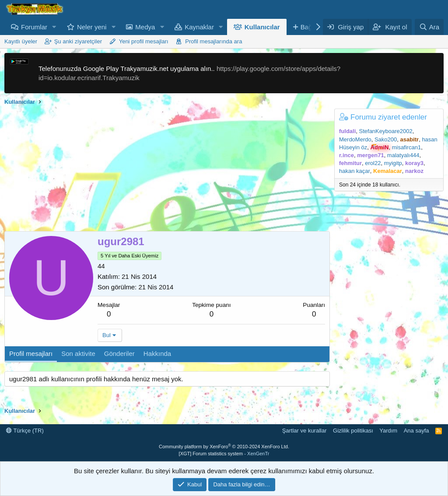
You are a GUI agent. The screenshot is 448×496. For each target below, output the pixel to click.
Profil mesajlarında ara (213, 41)
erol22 (373, 163)
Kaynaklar (199, 27)
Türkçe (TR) (25, 431)
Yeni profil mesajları (144, 41)
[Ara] (429, 27)
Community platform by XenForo (224, 447)
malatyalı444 (403, 155)
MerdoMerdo (355, 139)
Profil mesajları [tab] (31, 354)
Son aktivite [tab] (78, 354)
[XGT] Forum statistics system (224, 454)
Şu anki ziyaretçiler (78, 41)
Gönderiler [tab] (119, 354)
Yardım (388, 431)
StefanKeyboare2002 (386, 131)
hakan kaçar (355, 171)
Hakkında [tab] (157, 354)
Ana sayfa (416, 431)
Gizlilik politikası (353, 431)
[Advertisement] (165, 170)
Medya (145, 27)
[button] (54, 27)
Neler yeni (92, 27)
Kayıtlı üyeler (21, 41)
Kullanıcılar (262, 27)
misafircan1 (406, 147)
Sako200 (386, 139)
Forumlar (34, 27)
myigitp (393, 163)
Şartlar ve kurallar (304, 431)
